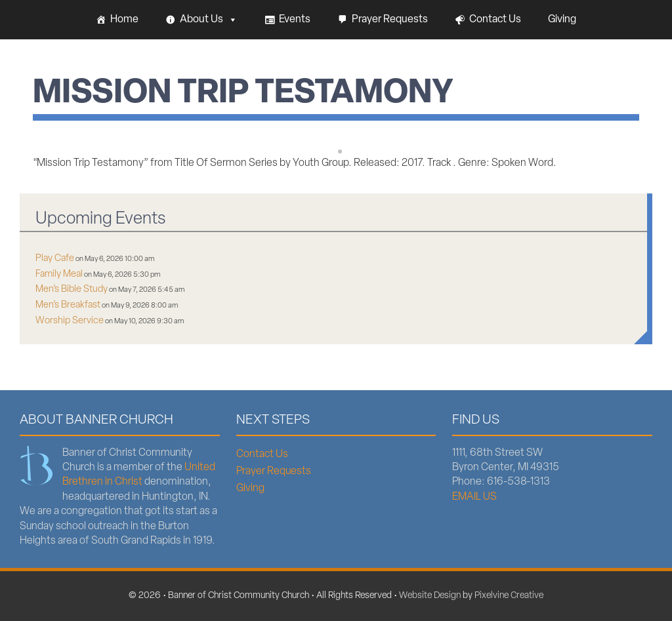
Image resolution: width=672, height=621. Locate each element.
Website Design (430, 596)
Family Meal (59, 274)
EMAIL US (474, 497)
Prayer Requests (390, 20)
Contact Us (495, 20)
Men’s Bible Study (72, 290)
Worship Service (70, 321)
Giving (562, 20)
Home (124, 20)
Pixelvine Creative (509, 596)
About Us (209, 20)
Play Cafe (55, 259)
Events (295, 20)
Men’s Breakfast (68, 305)
